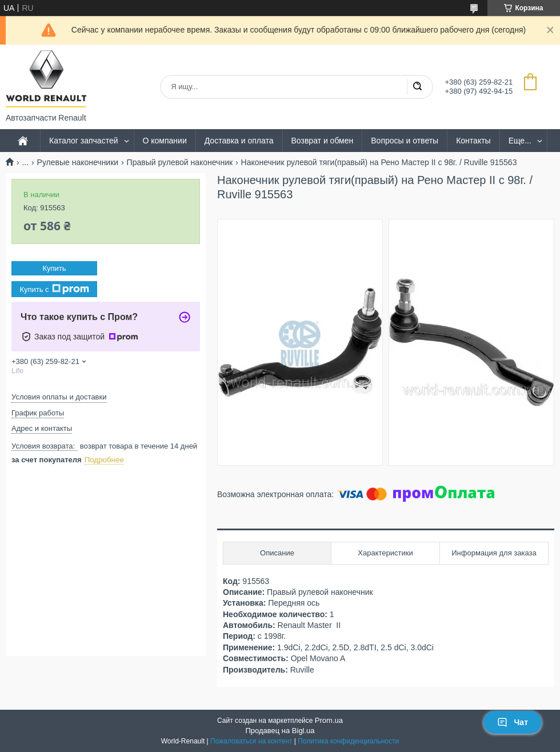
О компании (165, 141)
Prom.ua (329, 720)
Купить (54, 268)
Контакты (473, 141)
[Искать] (417, 87)
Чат (513, 722)
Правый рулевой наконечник (180, 162)
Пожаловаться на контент (251, 741)
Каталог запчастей (84, 141)
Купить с (54, 289)
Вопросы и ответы (405, 141)
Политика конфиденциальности (348, 741)
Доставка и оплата (239, 141)
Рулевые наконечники (78, 162)
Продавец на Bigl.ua (280, 731)
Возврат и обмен (323, 141)
